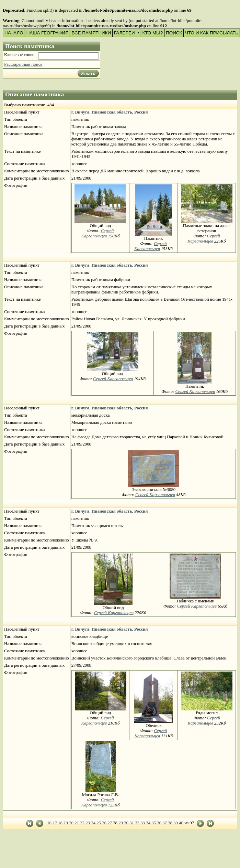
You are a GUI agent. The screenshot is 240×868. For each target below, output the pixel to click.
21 (77, 823)
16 (49, 823)
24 (93, 823)
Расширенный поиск (23, 64)
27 (110, 823)
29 (121, 823)
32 (137, 823)
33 (143, 823)
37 (165, 823)
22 (82, 823)
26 (104, 823)
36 (159, 823)
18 (60, 823)
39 (176, 823)
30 (126, 823)
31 (132, 823)
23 (88, 823)
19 (66, 823)
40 (181, 823)
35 (154, 823)
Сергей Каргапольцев (97, 233)
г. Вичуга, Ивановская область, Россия (110, 112)
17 (55, 823)
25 (99, 823)
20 (71, 823)
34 (148, 823)
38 (170, 823)
